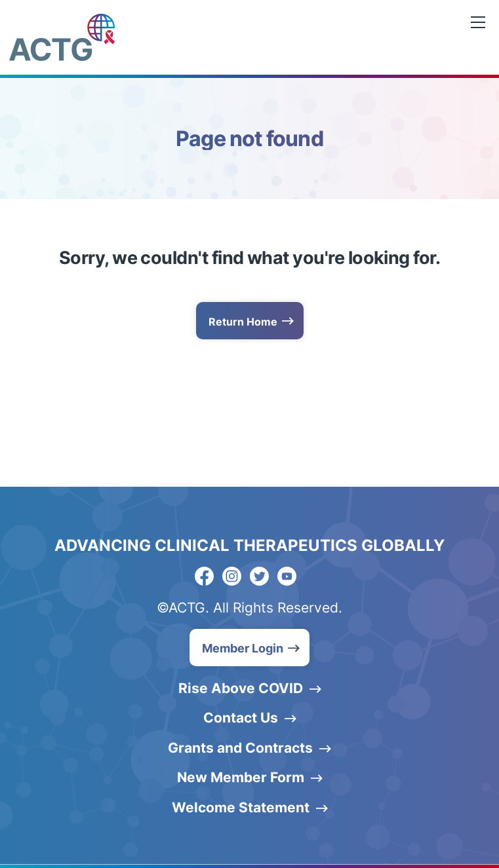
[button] (250, 648)
